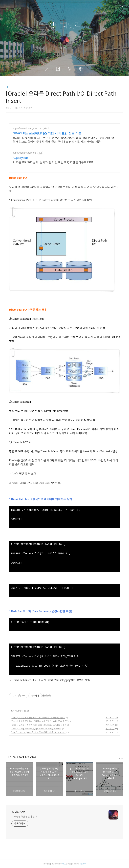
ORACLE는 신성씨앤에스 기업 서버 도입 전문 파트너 (49, 133)
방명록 (59, 69)
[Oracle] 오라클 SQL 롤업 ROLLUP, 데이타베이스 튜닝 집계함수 (38, 718)
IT (7, 87)
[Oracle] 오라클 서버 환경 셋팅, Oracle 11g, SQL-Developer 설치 (39, 725)
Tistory (82, 864)
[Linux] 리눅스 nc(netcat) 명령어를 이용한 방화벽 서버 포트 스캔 (38, 732)
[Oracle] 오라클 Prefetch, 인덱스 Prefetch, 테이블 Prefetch (36, 729)
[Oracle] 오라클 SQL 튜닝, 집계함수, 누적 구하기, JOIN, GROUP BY (39, 721)
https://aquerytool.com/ (25, 153)
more (121, 758)
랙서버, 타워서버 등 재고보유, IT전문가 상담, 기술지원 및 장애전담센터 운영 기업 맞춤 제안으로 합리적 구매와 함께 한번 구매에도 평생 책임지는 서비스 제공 (63, 140)
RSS (70, 69)
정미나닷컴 (65, 26)
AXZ (64, 864)
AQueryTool (20, 158)
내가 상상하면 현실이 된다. (24, 817)
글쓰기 (47, 69)
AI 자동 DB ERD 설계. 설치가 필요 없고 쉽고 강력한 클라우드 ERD (53, 162)
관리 (81, 69)
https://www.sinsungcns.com (27, 128)
